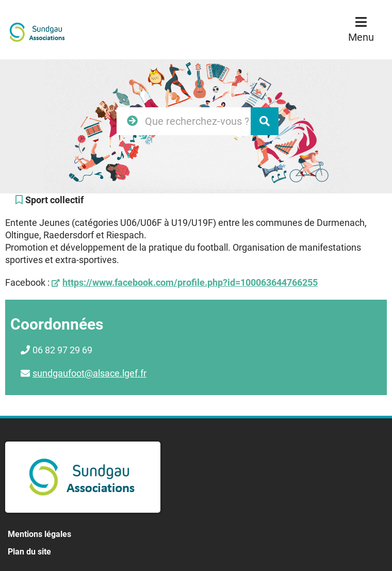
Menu (361, 37)
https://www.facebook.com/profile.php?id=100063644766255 (190, 282)
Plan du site (29, 552)
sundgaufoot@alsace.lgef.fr (89, 373)
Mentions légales (39, 534)
